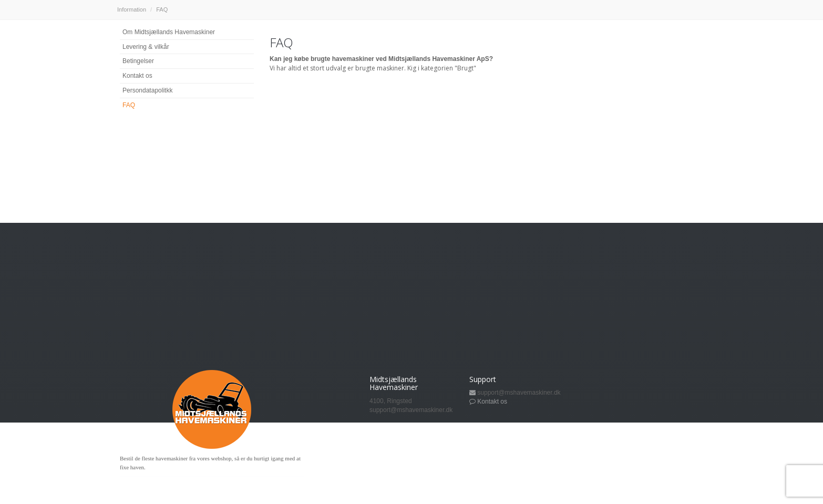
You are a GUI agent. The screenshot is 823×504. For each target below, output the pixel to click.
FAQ (129, 105)
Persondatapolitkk (147, 90)
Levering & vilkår (146, 47)
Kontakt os (137, 76)
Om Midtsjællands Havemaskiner (169, 32)
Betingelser (138, 61)
